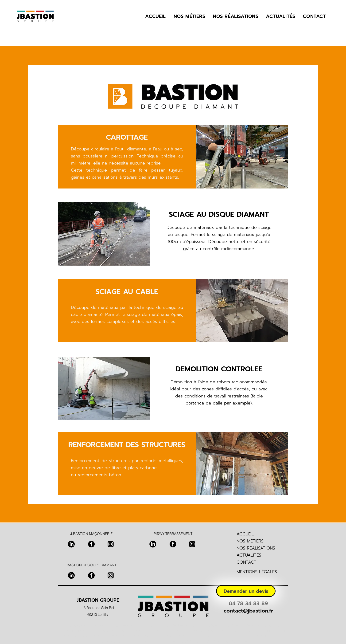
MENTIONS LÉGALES (257, 572)
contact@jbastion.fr (248, 611)
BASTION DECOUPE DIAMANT (91, 565)
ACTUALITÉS (249, 555)
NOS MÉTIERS (250, 541)
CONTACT (247, 562)
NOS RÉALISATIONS (256, 548)
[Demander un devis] (246, 591)
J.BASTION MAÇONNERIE (91, 534)
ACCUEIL (245, 534)
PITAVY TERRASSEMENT (173, 534)
